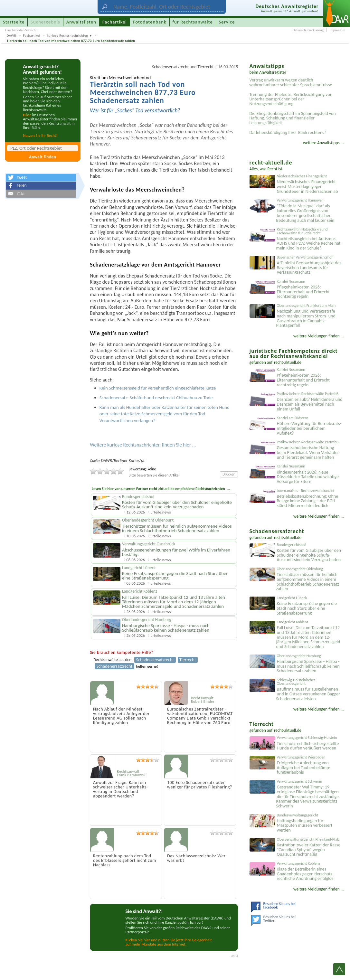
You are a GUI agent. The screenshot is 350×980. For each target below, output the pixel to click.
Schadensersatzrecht (170, 67)
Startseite (14, 22)
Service (227, 22)
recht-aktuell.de (288, 362)
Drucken (229, 474)
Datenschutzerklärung (308, 30)
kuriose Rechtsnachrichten (68, 36)
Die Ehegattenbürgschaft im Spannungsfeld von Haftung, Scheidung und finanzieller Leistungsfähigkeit (293, 118)
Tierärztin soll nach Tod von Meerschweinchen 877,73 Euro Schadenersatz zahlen (71, 41)
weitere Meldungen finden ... (319, 336)
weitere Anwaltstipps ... (323, 143)
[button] (41, 178)
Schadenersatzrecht (114, 666)
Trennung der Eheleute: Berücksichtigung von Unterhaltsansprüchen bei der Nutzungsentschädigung (291, 99)
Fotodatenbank (150, 22)
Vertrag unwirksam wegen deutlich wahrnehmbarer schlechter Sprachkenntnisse (291, 82)
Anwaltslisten (81, 22)
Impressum (337, 30)
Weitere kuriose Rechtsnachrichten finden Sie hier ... (143, 445)
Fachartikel (32, 36)
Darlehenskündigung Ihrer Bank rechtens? (288, 132)
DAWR (12, 36)
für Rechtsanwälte (192, 22)
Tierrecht (206, 67)
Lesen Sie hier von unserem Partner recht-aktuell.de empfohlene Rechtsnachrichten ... (161, 489)
